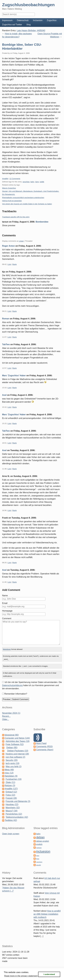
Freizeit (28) (11, 798)
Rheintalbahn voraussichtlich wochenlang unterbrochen (23, 198)
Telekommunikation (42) (17, 817)
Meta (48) (9, 770)
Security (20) (12, 760)
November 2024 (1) (11, 713)
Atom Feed (41, 743)
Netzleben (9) (11, 776)
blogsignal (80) (12, 735)
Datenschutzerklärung (12, 685)
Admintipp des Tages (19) (17, 741)
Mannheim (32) (13, 808)
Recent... (6, 716)
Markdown (7, 649)
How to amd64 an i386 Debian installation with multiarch (47, 914)
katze (38, 856)
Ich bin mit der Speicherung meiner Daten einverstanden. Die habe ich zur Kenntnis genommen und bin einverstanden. (32, 685)
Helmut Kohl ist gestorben (12, 201)
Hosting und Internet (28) (17, 754)
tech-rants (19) (12, 763)
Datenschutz (23, 20)
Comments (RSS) (44, 746)
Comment (7, 618)
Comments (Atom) (45, 750)
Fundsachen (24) (14, 779)
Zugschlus (52, 20)
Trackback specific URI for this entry (16, 217)
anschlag (26, 182)
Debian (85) (12, 748)
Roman (6, 319)
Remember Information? (16, 694)
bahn (32, 182)
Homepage (7, 611)
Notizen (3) (10, 785)
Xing (29, 25)
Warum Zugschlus (9, 188)
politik (42, 182)
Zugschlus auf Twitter (12, 25)
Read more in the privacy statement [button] (21, 976)
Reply (15, 264)
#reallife (5, 179)
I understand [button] (49, 974)
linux (38, 859)
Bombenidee (42, 222)
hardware (39, 848)
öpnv (37, 182)
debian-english (43, 841)
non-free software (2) (15, 757)
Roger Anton (8, 246)
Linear (21, 241)
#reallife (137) (11, 789)
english (39, 844)
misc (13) (9, 773)
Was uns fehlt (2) (13, 767)
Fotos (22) (10, 795)
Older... (6, 719)
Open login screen (11, 834)
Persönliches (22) (14, 814)
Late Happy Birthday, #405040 (31, 30)
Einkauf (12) (11, 792)
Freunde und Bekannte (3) (18, 801)
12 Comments (15, 179)
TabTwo (6, 344)
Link (9, 264)
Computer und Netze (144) (17, 738)
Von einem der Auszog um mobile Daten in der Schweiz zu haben (27, 204)
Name (5, 596)
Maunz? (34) (11, 811)
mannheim (39, 862)
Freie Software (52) (15, 744)
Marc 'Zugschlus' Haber (14, 376)
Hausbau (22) (12, 804)
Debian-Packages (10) (18, 751)
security (39, 865)
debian (40, 837)
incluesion (43, 851)
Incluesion (38, 20)
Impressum (7, 20)
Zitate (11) (10, 782)
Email (5, 603)
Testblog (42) (11, 820)
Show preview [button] (9, 225)
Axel (4, 395)
